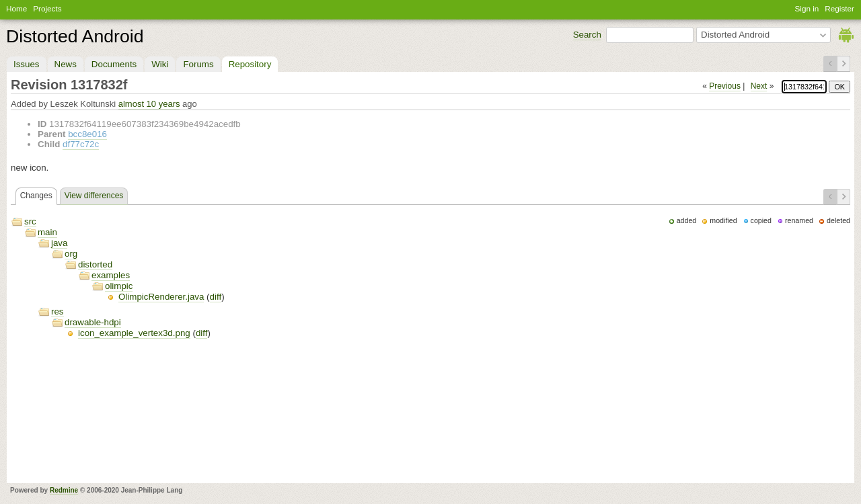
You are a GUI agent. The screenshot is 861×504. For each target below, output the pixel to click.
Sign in (807, 8)
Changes (36, 196)
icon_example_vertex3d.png (134, 333)
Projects (47, 8)
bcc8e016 (87, 134)
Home (16, 8)
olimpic (119, 286)
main (47, 232)
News (66, 64)
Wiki (160, 64)
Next (759, 86)
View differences (94, 196)
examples (111, 275)
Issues (27, 64)
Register (839, 8)
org (71, 254)
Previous (725, 86)
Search (587, 35)
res (58, 311)
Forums (198, 64)
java (59, 243)
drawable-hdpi (93, 322)
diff (216, 297)
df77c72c (81, 144)
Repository (250, 64)
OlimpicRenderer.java (161, 297)
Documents (114, 64)
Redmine (64, 490)
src (30, 221)
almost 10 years (149, 104)
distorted (95, 264)
